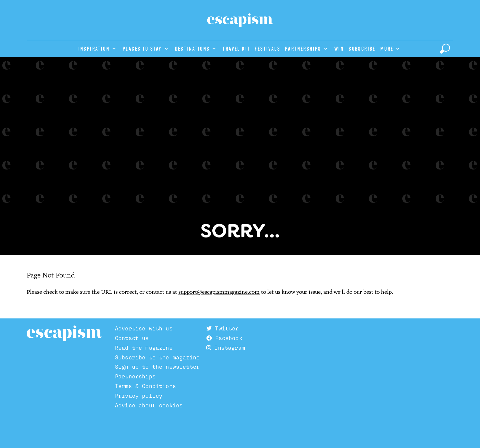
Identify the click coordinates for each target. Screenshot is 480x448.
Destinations (192, 49)
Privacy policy (139, 396)
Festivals (267, 49)
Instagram (226, 348)
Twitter (222, 328)
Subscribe (362, 49)
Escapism (64, 333)
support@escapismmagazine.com (219, 292)
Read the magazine (144, 348)
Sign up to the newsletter (157, 367)
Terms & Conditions (145, 386)
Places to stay (142, 49)
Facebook (224, 338)
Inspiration (94, 49)
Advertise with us (144, 328)
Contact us (132, 338)
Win (339, 49)
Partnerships (303, 49)
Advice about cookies (149, 405)
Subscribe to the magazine (157, 357)
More (387, 49)
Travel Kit (236, 49)
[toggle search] (445, 49)
